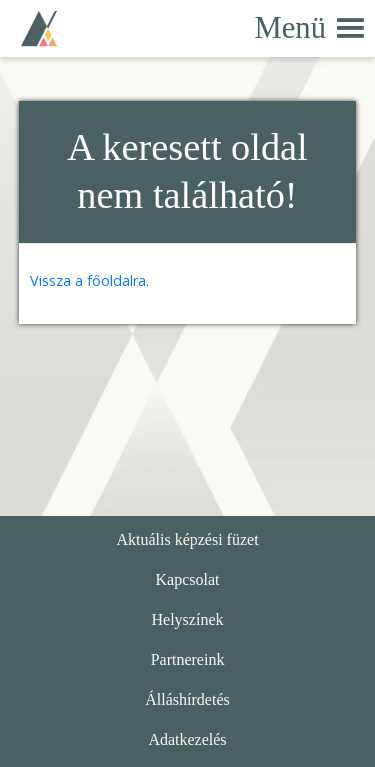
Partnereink (188, 659)
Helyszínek (188, 619)
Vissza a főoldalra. (89, 280)
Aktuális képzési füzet (187, 539)
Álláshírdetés (187, 699)
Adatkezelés (187, 739)
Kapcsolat (188, 579)
